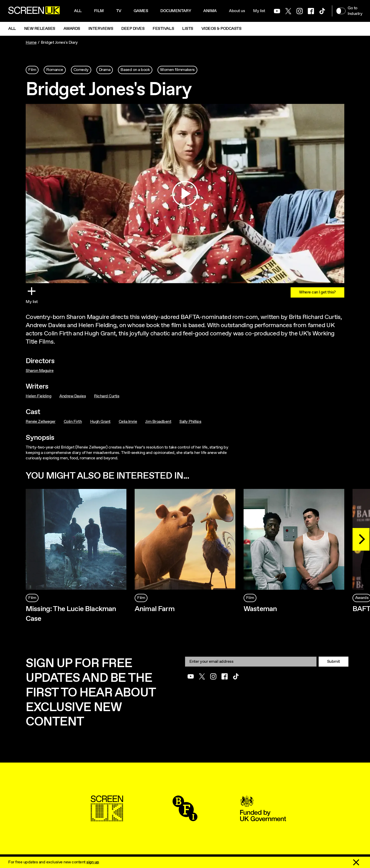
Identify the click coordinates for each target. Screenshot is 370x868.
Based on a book (135, 70)
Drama (105, 70)
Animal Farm (155, 609)
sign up (93, 862)
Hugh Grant (100, 422)
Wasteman (260, 609)
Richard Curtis (107, 396)
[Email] (251, 662)
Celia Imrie (128, 422)
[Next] (361, 539)
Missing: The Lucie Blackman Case (71, 614)
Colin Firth (73, 422)
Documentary (176, 11)
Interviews (101, 29)
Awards (72, 29)
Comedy (81, 70)
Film (99, 11)
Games (141, 11)
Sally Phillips (190, 422)
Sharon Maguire (40, 371)
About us (237, 11)
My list (259, 11)
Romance (55, 70)
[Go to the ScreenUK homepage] (34, 11)
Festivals (163, 29)
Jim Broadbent (158, 422)
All (78, 11)
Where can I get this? (317, 292)
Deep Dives (133, 29)
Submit (334, 662)
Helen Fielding (38, 396)
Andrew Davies (73, 396)
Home (31, 43)
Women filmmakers (177, 70)
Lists (188, 29)
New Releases (40, 29)
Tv (119, 11)
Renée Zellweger (41, 422)
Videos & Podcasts (221, 29)
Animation (215, 11)
